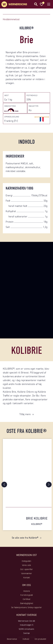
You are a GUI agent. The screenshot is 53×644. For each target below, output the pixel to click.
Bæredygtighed (27, 603)
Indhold (26, 639)
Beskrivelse (12, 639)
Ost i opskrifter (26, 569)
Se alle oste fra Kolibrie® (25, 538)
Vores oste (26, 565)
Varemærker (27, 573)
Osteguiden (26, 561)
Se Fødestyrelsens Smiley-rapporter (26, 607)
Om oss (26, 585)
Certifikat (26, 599)
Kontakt (27, 578)
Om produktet (40, 639)
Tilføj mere (25, 414)
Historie (27, 591)
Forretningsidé (27, 595)
